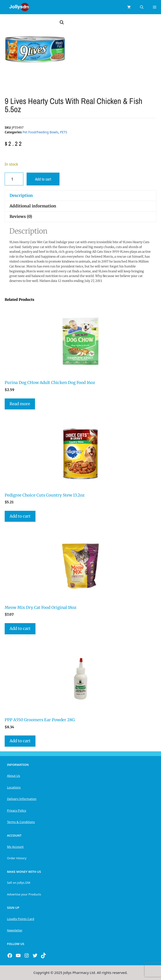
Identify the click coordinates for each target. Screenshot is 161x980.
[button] (62, 22)
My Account (15, 847)
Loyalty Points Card (21, 919)
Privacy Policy (17, 810)
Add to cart (43, 179)
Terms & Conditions (21, 822)
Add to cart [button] (20, 516)
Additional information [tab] (33, 206)
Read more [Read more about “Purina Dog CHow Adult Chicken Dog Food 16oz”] (20, 404)
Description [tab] (21, 195)
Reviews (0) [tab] (21, 217)
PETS (64, 132)
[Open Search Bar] (142, 7)
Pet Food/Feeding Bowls (40, 132)
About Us (14, 776)
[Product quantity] (14, 179)
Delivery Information (22, 799)
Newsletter (15, 930)
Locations (14, 787)
